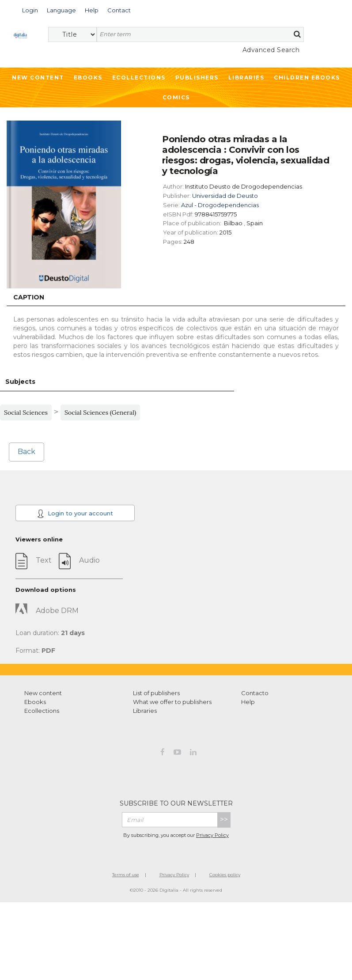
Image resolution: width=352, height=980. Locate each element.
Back (26, 452)
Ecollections (139, 78)
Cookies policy (225, 875)
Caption (29, 297)
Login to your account (75, 514)
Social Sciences (26, 412)
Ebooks (88, 78)
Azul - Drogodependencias (220, 205)
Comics (176, 97)
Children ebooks (307, 78)
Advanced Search (271, 50)
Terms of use (126, 875)
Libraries (246, 78)
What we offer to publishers (172, 702)
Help (248, 702)
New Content (38, 78)
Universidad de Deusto (225, 196)
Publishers (197, 78)
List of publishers (156, 693)
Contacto (255, 693)
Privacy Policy (212, 835)
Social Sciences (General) (100, 412)
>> (224, 819)
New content (43, 693)
